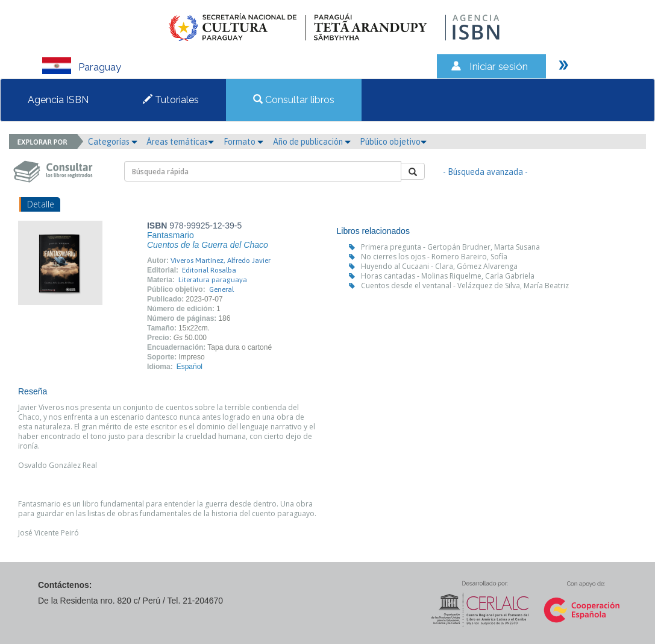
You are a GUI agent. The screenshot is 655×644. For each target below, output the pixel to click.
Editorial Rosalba (209, 270)
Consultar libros (294, 100)
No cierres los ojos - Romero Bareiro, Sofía (434, 257)
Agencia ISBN (58, 100)
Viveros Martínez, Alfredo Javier (221, 260)
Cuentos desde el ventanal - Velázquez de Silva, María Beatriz (465, 286)
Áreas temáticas (180, 142)
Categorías (113, 142)
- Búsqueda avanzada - (485, 172)
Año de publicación (312, 142)
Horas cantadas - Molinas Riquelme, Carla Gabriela (448, 276)
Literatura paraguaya (213, 280)
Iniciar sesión (499, 66)
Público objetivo (393, 142)
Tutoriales (171, 100)
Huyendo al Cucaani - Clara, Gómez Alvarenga (439, 266)
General (221, 289)
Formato (243, 142)
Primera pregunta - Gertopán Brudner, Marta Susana (450, 247)
